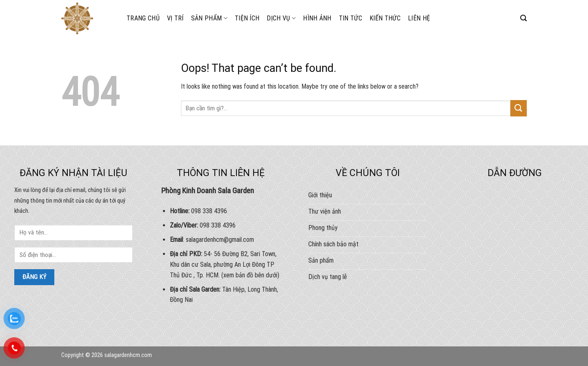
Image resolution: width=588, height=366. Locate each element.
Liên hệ (419, 18)
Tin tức (351, 18)
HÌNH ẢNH (317, 18)
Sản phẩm (209, 18)
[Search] (523, 18)
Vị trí (175, 18)
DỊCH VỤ (281, 18)
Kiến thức (385, 18)
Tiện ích (247, 18)
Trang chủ (143, 18)
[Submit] (519, 108)
